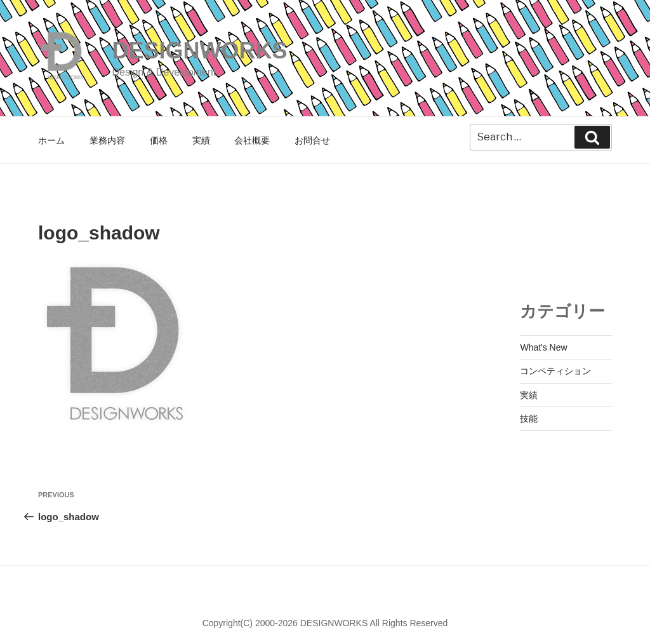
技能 (529, 419)
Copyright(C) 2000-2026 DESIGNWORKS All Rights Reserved (325, 623)
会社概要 (252, 140)
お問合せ (312, 140)
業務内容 (107, 140)
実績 (201, 140)
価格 (159, 140)
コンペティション (555, 371)
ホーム (51, 140)
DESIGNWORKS (199, 50)
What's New (543, 347)
